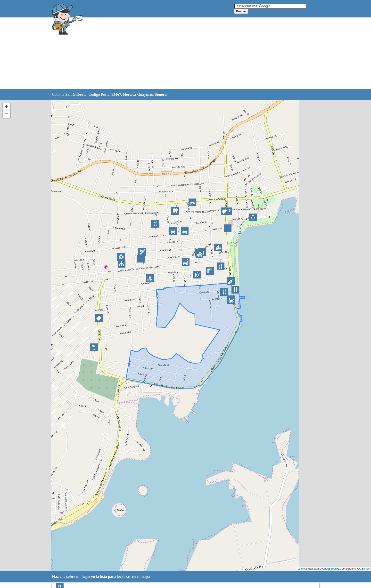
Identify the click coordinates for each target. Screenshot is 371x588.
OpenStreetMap (332, 569)
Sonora (161, 94)
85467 (116, 94)
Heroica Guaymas (138, 94)
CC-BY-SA (363, 569)
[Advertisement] (173, 53)
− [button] (7, 114)
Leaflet (301, 569)
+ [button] (7, 107)
